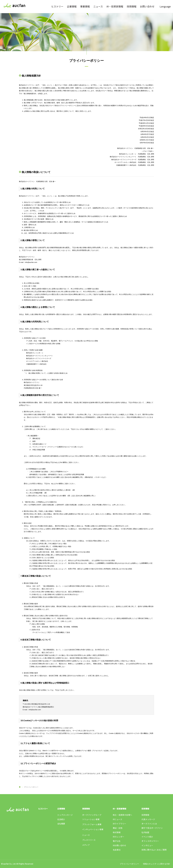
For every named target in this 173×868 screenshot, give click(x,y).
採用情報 (132, 6)
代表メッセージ (148, 819)
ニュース (98, 6)
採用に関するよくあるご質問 (154, 850)
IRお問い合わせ (119, 845)
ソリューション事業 (91, 819)
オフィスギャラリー (150, 841)
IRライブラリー (119, 824)
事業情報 (85, 6)
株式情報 (117, 832)
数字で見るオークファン (152, 828)
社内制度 (145, 832)
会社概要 (61, 824)
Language (165, 6)
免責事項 (117, 850)
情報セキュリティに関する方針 (157, 864)
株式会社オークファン (14, 6)
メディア (86, 845)
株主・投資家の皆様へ (122, 815)
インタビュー (147, 845)
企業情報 (72, 6)
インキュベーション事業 (93, 829)
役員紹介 (61, 819)
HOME (20, 787)
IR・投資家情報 (115, 6)
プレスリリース (89, 840)
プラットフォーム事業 (92, 824)
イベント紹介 (147, 837)
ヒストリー (57, 6)
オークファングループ (92, 815)
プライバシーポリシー (129, 864)
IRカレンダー (119, 837)
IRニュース (117, 819)
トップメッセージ (65, 815)
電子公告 (117, 841)
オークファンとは (149, 824)
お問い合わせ (147, 6)
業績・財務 (118, 828)
